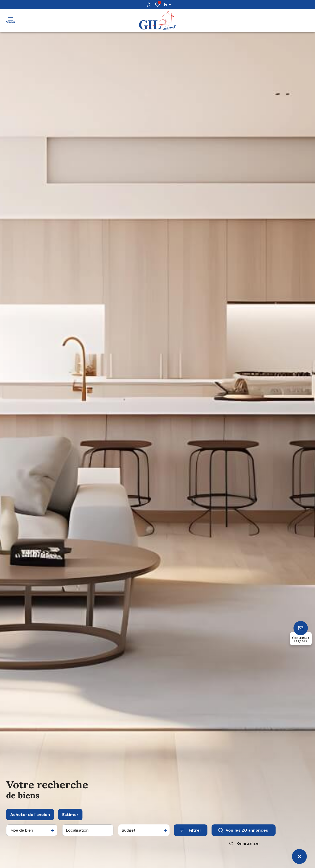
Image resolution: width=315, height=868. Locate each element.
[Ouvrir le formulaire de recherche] (191, 834)
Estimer (70, 818)
